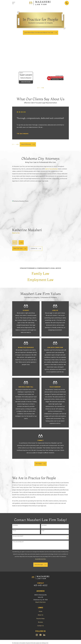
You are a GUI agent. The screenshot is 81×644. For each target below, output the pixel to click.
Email (43, 531)
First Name (15, 525)
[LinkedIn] (44, 635)
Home (40, 611)
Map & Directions (40, 602)
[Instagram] (37, 635)
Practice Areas (40, 619)
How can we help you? (18, 542)
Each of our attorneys (51, 169)
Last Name (44, 525)
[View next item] (42, 88)
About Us (40, 615)
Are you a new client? (18, 536)
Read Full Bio (16, 233)
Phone (14, 531)
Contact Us (40, 626)
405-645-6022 (40, 585)
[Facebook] (40, 635)
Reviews (40, 622)
